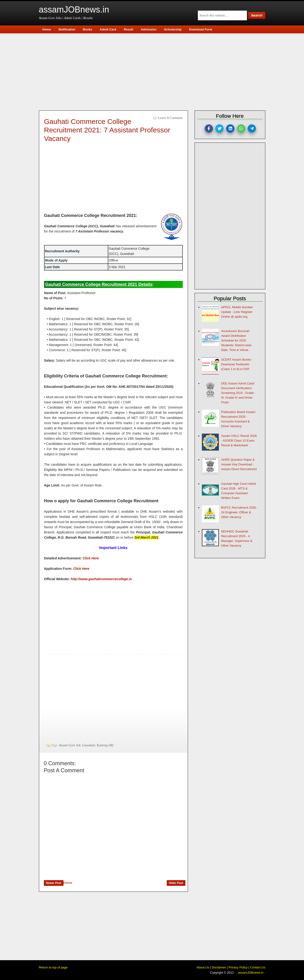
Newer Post (54, 883)
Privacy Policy (238, 967)
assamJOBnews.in (74, 10)
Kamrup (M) (105, 745)
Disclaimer (219, 967)
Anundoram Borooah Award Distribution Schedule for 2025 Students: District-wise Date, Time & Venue (236, 340)
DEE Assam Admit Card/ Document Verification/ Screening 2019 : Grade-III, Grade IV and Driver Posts (238, 393)
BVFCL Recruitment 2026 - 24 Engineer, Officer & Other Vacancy (240, 512)
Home (68, 883)
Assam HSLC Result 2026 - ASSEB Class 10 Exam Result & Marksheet (239, 441)
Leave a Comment (170, 118)
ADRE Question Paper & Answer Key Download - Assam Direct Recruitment (239, 464)
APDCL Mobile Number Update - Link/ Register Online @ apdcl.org (237, 312)
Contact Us (258, 967)
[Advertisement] (154, 71)
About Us (203, 967)
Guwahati (89, 745)
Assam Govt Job (70, 745)
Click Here (91, 558)
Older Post (176, 883)
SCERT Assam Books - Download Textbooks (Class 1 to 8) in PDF (237, 364)
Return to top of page (53, 967)
